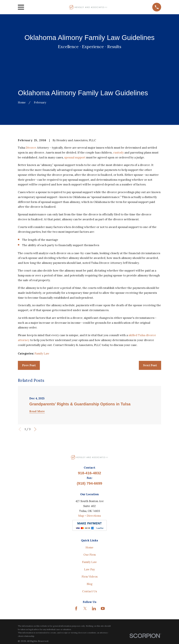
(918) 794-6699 (90, 483)
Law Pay (89, 569)
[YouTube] (103, 608)
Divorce (31, 148)
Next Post (150, 365)
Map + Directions (89, 516)
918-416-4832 (89, 473)
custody (118, 153)
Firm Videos (90, 577)
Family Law (42, 354)
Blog (90, 584)
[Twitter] (85, 608)
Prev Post (29, 365)
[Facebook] (76, 608)
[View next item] (35, 429)
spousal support (75, 157)
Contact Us (89, 591)
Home (89, 547)
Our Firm (90, 555)
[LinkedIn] (94, 608)
